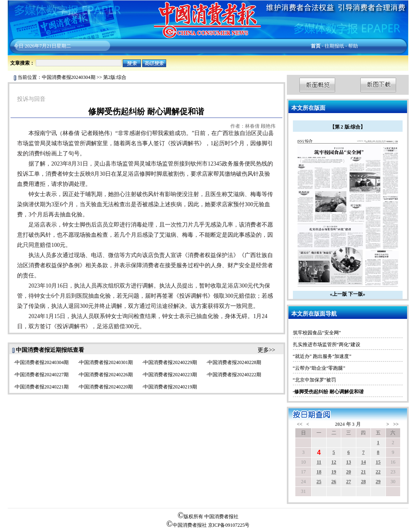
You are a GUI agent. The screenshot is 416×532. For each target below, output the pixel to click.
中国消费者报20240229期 (170, 362)
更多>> (266, 350)
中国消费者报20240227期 (42, 375)
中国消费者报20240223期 (170, 375)
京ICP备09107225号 (229, 525)
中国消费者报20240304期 (69, 77)
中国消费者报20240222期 (234, 375)
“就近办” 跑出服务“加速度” (322, 356)
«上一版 (338, 294)
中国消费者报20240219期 (170, 387)
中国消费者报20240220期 (106, 387)
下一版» (357, 294)
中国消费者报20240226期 (106, 375)
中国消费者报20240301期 (106, 362)
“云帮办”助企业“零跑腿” (319, 368)
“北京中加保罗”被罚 (315, 380)
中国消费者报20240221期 (42, 387)
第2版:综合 (115, 77)
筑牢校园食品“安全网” (317, 333)
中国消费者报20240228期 (234, 362)
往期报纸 (334, 46)
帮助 (353, 46)
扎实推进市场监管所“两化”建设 (327, 344)
